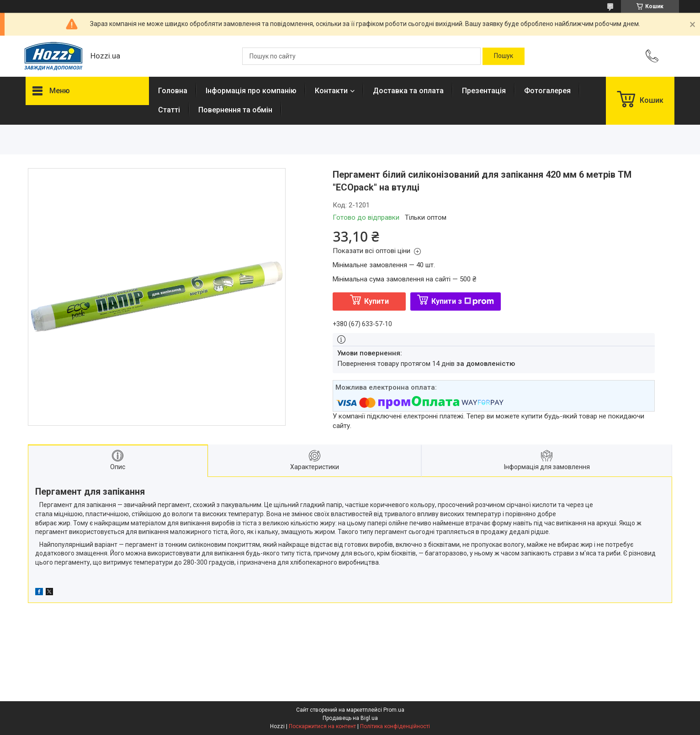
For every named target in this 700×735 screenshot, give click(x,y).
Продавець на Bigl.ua (350, 718)
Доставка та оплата (408, 91)
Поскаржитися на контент (322, 726)
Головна (173, 91)
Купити (377, 301)
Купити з (463, 301)
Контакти (331, 91)
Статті (169, 110)
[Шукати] (504, 56)
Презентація (484, 91)
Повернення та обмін (235, 110)
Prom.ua (394, 710)
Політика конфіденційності (395, 726)
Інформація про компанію (251, 91)
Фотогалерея (547, 91)
